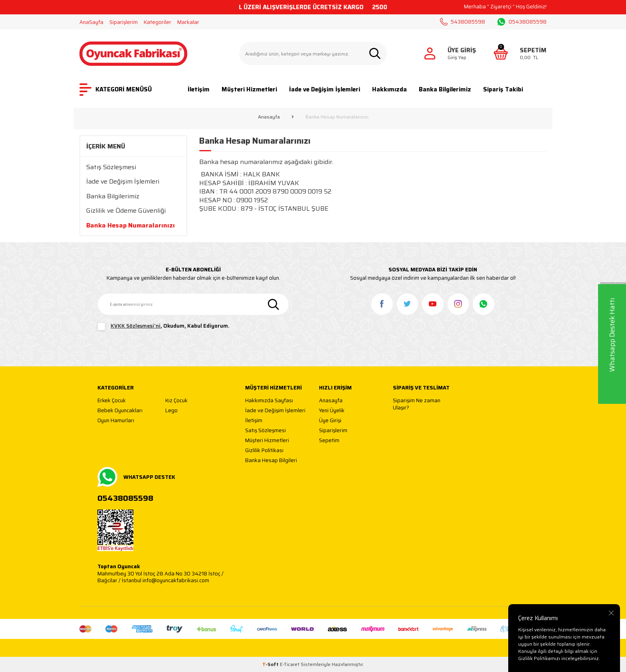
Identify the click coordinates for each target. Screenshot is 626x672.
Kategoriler (157, 22)
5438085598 (463, 22)
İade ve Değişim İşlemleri (325, 89)
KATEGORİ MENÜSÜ (116, 90)
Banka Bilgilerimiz (445, 89)
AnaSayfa (91, 22)
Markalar (188, 22)
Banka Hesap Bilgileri (271, 461)
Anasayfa (269, 117)
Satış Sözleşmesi (111, 167)
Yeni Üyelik (332, 411)
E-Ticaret (290, 664)
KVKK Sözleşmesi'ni (136, 326)
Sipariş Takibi (503, 89)
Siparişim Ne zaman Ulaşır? (417, 404)
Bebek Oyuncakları (120, 411)
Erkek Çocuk (112, 401)
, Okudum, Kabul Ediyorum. (163, 326)
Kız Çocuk (176, 401)
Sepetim (329, 441)
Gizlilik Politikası (264, 451)
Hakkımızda (389, 89)
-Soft (271, 664)
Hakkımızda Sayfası (269, 401)
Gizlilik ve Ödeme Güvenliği (126, 210)
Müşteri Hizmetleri (249, 89)
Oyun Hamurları (116, 421)
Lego (171, 411)
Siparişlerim (124, 22)
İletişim (199, 89)
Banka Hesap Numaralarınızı (131, 225)
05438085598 (522, 22)
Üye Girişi (330, 421)
